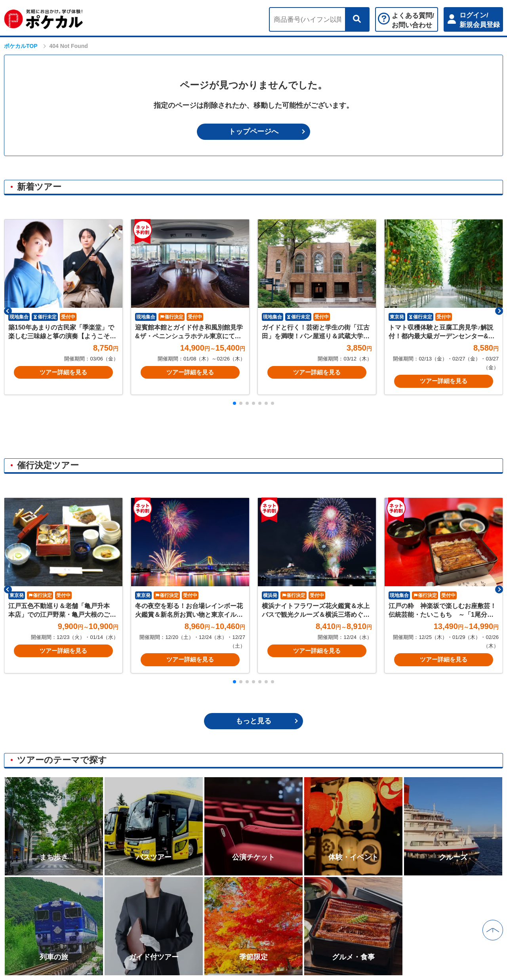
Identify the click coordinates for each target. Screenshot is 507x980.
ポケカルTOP (21, 46)
